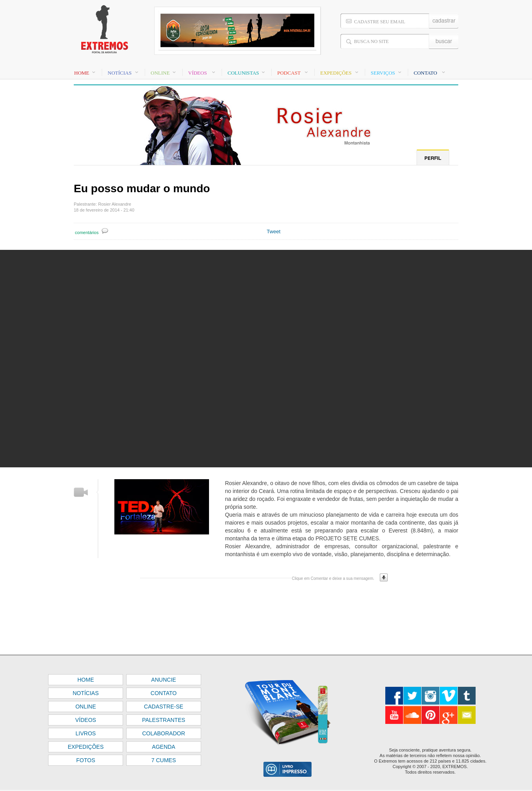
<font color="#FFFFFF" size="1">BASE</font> (266, 31)
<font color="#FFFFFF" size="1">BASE (266, 723)
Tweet (273, 231)
